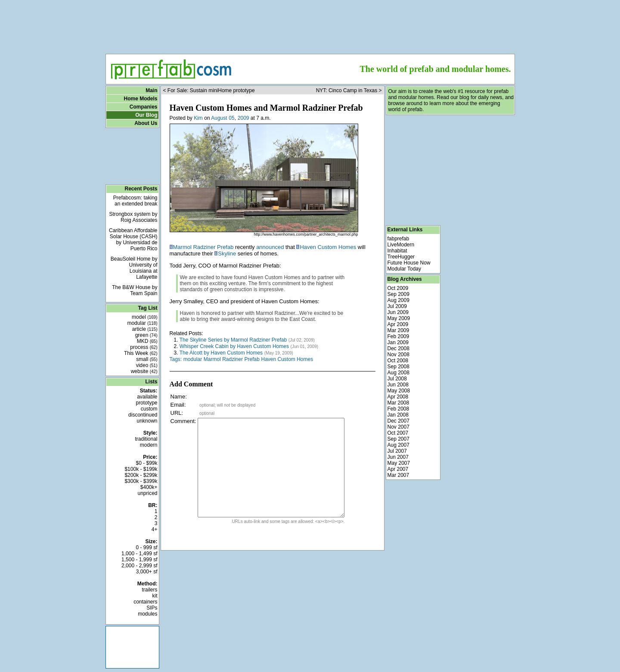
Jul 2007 (397, 451)
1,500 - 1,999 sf (139, 560)
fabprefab (398, 239)
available (147, 397)
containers (145, 602)
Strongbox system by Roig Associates (133, 217)
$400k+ (149, 487)
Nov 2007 (398, 427)
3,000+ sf (147, 572)
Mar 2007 (398, 475)
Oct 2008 (398, 361)
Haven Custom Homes (328, 247)
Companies (144, 107)
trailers (149, 590)
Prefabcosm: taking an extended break (135, 201)
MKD (147, 341)
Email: (178, 405)
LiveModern (401, 245)
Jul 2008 (397, 379)
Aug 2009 (398, 300)
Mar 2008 (398, 403)
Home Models (140, 99)
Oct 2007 (398, 433)
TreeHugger (401, 257)
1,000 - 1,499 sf (139, 554)
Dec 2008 (398, 348)
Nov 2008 (398, 355)
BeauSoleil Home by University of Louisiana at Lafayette (134, 268)
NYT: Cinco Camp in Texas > (349, 90)
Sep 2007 (398, 439)
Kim (198, 118)
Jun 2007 (398, 457)
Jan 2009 (398, 342)
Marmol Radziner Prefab (203, 247)
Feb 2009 (398, 336)
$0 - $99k (146, 463)
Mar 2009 (398, 330)
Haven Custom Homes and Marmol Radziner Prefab (266, 108)
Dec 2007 (398, 421)
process (144, 347)
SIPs (152, 608)
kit (155, 596)
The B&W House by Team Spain (135, 290)
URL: (177, 413)
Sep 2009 (398, 294)
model (144, 317)
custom (149, 409)
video (147, 365)
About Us (146, 123)
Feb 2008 (398, 409)
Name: (179, 397)
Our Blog (146, 115)
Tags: (176, 359)
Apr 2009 (398, 324)
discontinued (143, 415)
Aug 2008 (398, 373)
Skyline (227, 254)
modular (142, 323)
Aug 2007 (398, 445)
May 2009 (399, 318)
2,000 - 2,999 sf (139, 566)
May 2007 (399, 463)
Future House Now (409, 263)
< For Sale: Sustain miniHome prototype (209, 90)
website (144, 371)
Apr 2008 (398, 397)
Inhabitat (397, 251)
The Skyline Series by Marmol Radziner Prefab (233, 340)
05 (231, 118)
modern (149, 445)
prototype (146, 403)
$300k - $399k (141, 481)
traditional (146, 439)
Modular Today (405, 269)
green (146, 335)
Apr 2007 (398, 469)
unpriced (147, 493)
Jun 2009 (398, 312)
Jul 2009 (397, 306)
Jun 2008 (398, 385)
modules (147, 614)
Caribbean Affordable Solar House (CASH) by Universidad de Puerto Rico (133, 240)
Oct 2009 (398, 288)
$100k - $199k (141, 469)
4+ (155, 529)
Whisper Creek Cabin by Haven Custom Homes (234, 346)
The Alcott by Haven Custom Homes (221, 353)
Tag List (147, 308)
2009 (243, 118)
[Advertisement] (310, 24)
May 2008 (399, 391)
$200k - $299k (141, 475)
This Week (141, 353)
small (147, 359)
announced (270, 247)
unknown (147, 421)
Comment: (183, 421)
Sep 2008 (398, 367)
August (219, 118)
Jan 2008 (398, 415)
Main (151, 90)
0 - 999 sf (146, 548)
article (145, 329)
